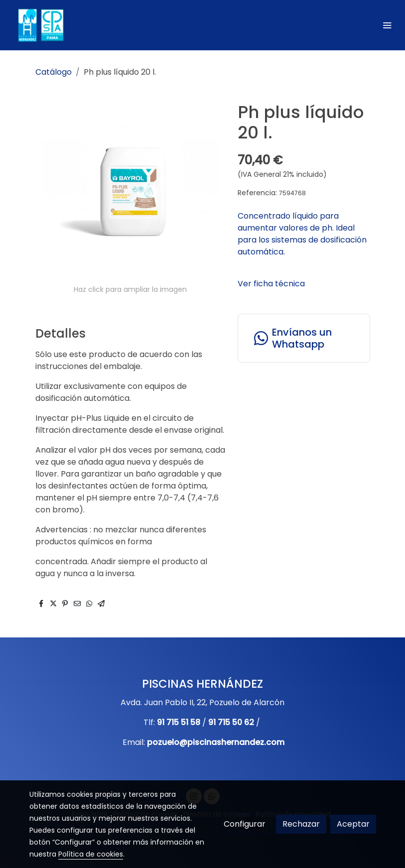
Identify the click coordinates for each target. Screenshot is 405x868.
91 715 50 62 (231, 722)
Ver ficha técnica (271, 284)
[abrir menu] (387, 25)
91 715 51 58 (179, 722)
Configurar (245, 824)
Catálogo (54, 72)
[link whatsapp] (304, 338)
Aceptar (353, 824)
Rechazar (301, 824)
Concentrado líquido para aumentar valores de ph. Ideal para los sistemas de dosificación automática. (302, 234)
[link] (40, 25)
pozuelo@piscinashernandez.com (216, 742)
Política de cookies (91, 854)
